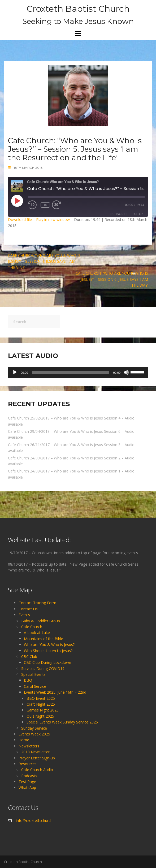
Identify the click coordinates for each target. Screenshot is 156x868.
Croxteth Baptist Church (78, 9)
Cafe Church (32, 627)
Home (24, 740)
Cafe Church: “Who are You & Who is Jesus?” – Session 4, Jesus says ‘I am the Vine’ (44, 261)
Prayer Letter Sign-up (37, 758)
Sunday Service (34, 728)
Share (139, 214)
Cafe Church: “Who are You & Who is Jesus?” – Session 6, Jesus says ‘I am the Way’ (112, 279)
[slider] (71, 372)
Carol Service (35, 686)
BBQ (28, 680)
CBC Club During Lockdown (47, 662)
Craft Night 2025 (41, 704)
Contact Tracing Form (37, 603)
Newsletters (29, 746)
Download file (20, 219)
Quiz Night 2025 (40, 716)
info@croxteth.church (34, 820)
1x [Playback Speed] (45, 205)
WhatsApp (27, 787)
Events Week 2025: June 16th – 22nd (55, 692)
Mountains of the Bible (44, 639)
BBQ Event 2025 (41, 698)
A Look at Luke (37, 633)
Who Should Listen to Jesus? (48, 651)
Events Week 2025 (34, 734)
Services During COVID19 (43, 669)
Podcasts (29, 776)
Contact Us (28, 609)
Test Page (27, 782)
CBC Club (29, 657)
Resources (28, 764)
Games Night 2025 (43, 710)
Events (24, 615)
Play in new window (53, 219)
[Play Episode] (17, 201)
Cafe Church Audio (37, 770)
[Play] (15, 372)
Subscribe (119, 214)
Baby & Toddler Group (41, 621)
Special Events (33, 674)
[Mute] (126, 372)
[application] (78, 372)
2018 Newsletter (35, 752)
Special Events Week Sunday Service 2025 (62, 722)
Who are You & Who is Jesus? (49, 645)
